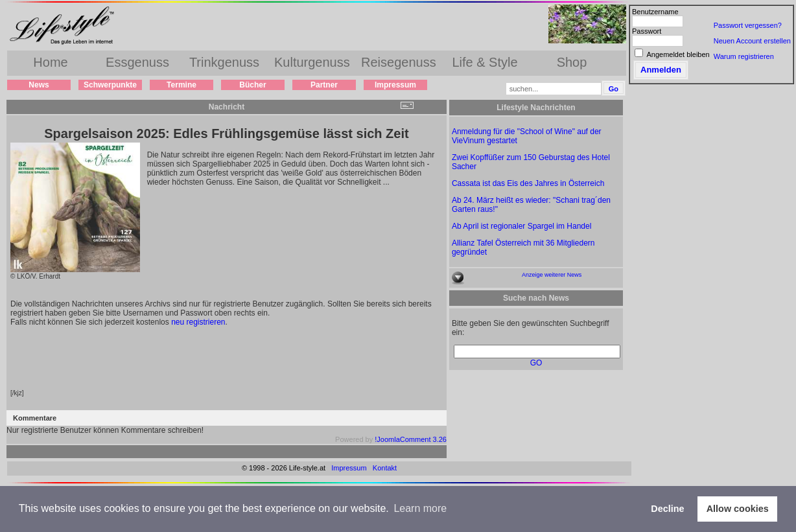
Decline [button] (667, 509)
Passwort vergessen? (748, 25)
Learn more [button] (420, 508)
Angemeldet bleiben (678, 54)
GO (536, 363)
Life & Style (485, 62)
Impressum (395, 85)
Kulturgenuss (312, 62)
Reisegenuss (399, 62)
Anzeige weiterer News (552, 275)
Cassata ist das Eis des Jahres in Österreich (528, 183)
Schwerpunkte (110, 85)
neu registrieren (198, 322)
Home (50, 62)
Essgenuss (137, 62)
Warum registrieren (744, 56)
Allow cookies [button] (738, 509)
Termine (181, 85)
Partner (324, 85)
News (39, 85)
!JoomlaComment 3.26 (411, 439)
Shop (572, 62)
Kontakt (385, 468)
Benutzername (655, 12)
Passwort (647, 31)
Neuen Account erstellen (752, 41)
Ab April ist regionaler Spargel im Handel (521, 226)
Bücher (252, 85)
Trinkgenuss (224, 62)
